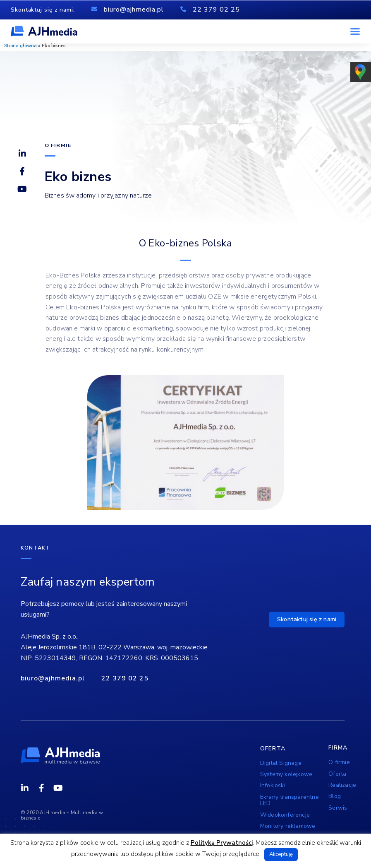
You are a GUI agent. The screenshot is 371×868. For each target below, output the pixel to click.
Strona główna (20, 45)
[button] (355, 31)
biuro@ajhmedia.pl (134, 10)
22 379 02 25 (216, 10)
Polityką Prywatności (222, 843)
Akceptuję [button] (281, 854)
